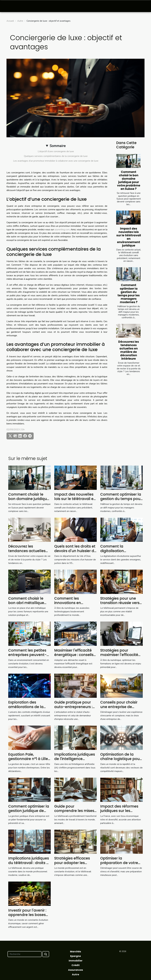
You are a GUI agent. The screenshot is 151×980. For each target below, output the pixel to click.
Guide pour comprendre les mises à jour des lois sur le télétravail (74, 813)
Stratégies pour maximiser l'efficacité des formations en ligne (119, 657)
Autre (20, 21)
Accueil (10, 21)
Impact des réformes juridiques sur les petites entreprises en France (120, 813)
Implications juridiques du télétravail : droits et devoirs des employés (29, 863)
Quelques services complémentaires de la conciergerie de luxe (56, 156)
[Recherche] (25, 954)
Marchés (75, 952)
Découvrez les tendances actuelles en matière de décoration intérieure (129, 350)
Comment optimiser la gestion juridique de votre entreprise (29, 811)
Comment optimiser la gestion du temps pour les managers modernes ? (129, 294)
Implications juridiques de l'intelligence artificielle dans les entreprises (75, 761)
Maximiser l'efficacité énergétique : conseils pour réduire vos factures (74, 657)
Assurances (75, 970)
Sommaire (58, 146)
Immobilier (76, 961)
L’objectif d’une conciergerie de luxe (56, 151)
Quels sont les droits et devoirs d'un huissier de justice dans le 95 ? (75, 551)
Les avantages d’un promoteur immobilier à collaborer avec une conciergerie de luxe (56, 161)
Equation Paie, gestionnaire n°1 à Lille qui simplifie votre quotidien (28, 761)
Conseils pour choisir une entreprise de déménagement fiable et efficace (121, 709)
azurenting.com (62, 230)
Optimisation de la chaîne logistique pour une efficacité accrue (121, 759)
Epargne (75, 956)
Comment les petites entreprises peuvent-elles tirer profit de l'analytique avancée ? (29, 657)
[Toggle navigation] (9, 6)
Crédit (76, 965)
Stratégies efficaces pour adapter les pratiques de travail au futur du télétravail (75, 865)
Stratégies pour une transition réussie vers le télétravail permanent (120, 605)
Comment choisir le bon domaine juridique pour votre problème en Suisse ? (129, 180)
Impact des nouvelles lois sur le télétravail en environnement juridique (129, 237)
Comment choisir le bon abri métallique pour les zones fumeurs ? (29, 605)
